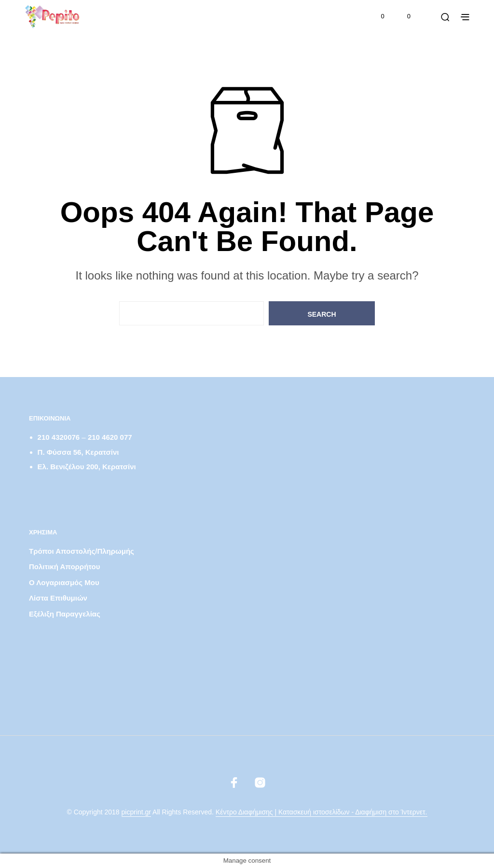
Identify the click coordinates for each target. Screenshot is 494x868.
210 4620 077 (110, 437)
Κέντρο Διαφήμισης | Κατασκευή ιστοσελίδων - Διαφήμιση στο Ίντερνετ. (322, 812)
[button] (376, 16)
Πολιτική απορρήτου (64, 567)
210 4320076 (59, 437)
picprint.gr (136, 812)
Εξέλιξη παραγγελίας (65, 614)
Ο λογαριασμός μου (64, 582)
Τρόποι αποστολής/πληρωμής (82, 551)
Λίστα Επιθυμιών (58, 598)
